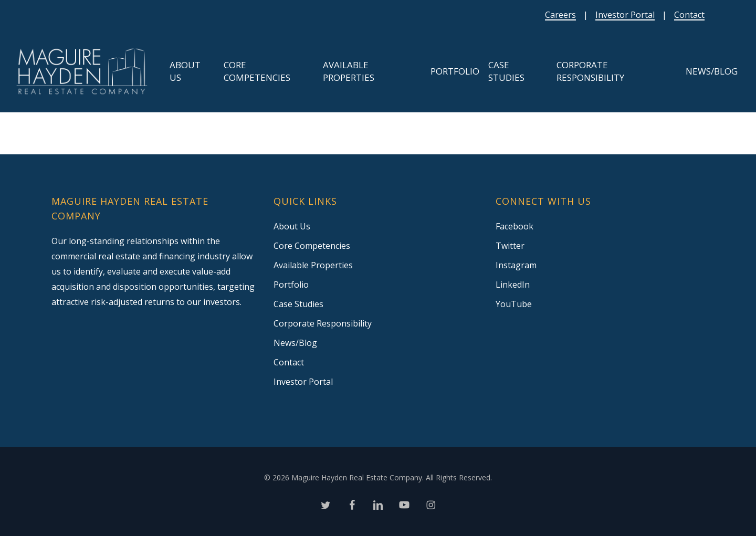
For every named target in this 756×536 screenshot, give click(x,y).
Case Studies (298, 304)
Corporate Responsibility (323, 323)
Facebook (514, 226)
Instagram (516, 265)
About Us (292, 226)
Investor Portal (625, 15)
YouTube (514, 304)
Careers (560, 15)
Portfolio (291, 285)
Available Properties (313, 265)
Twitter (510, 246)
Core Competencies (312, 246)
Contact (689, 15)
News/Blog (295, 343)
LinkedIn (513, 285)
